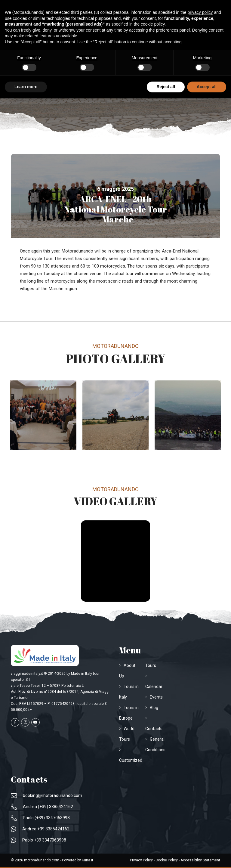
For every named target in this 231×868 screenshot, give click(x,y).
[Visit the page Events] (154, 697)
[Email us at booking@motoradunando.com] (46, 795)
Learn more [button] (26, 87)
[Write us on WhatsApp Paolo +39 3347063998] (38, 840)
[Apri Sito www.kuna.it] (88, 860)
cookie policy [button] (153, 24)
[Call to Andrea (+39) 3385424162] (42, 807)
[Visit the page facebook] (15, 722)
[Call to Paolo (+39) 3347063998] (40, 818)
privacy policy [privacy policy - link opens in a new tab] (200, 12)
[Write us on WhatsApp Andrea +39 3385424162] (40, 829)
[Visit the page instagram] (25, 722)
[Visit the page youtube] (35, 722)
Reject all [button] (166, 87)
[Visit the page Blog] (152, 708)
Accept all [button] (207, 87)
